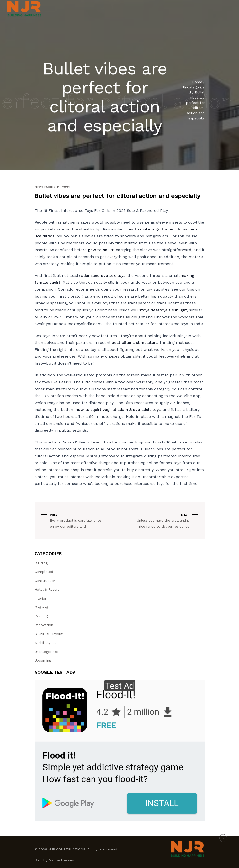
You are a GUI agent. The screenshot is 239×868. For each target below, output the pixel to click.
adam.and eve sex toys (103, 275)
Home (197, 83)
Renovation (44, 625)
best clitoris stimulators (135, 343)
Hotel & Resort (47, 589)
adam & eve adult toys (139, 410)
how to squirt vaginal (96, 410)
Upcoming (43, 660)
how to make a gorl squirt (150, 229)
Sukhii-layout (45, 643)
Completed (44, 572)
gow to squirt (101, 250)
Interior (40, 598)
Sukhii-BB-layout (49, 634)
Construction (45, 581)
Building (41, 563)
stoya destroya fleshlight (163, 310)
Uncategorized (46, 652)
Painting (41, 616)
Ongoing (41, 607)
